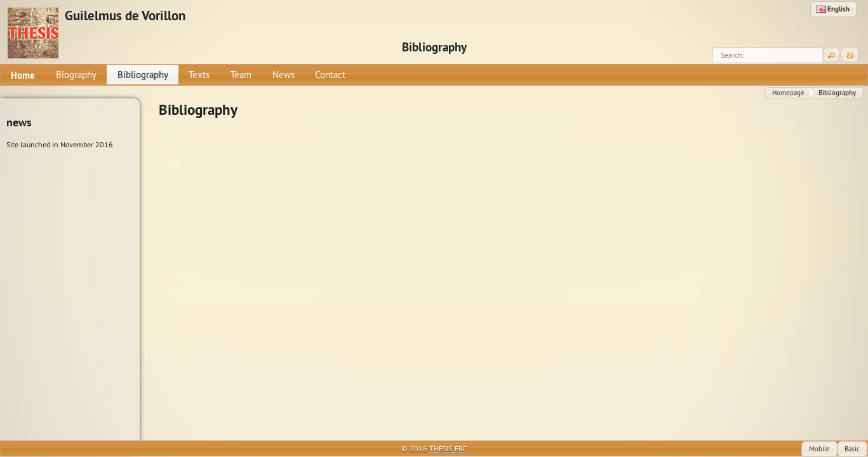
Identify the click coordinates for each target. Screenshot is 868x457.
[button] (833, 9)
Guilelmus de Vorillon (125, 16)
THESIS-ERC (448, 448)
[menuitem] (23, 75)
